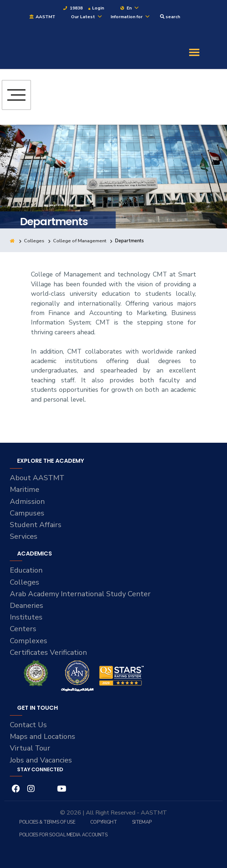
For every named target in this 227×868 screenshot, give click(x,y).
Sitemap (142, 822)
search (170, 17)
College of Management (80, 241)
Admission (27, 501)
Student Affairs (36, 525)
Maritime (25, 489)
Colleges (34, 241)
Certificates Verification (49, 652)
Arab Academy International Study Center (81, 594)
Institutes (26, 617)
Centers (23, 629)
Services (24, 536)
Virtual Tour (30, 748)
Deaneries (27, 606)
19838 (73, 8)
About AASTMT (37, 478)
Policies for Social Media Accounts (63, 835)
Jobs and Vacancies (42, 760)
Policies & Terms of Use (47, 822)
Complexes (29, 641)
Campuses (27, 513)
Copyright (104, 822)
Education (27, 570)
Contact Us (29, 725)
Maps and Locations (43, 736)
